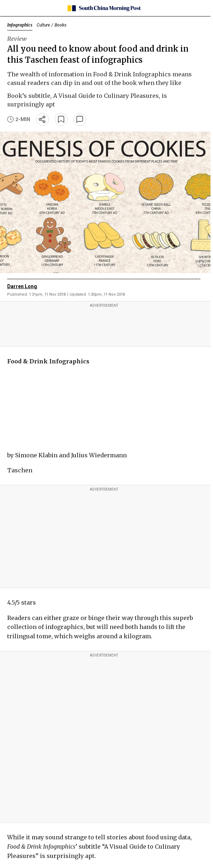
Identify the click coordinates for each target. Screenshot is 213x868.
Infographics (20, 25)
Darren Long (22, 286)
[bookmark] (61, 119)
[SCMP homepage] (104, 8)
